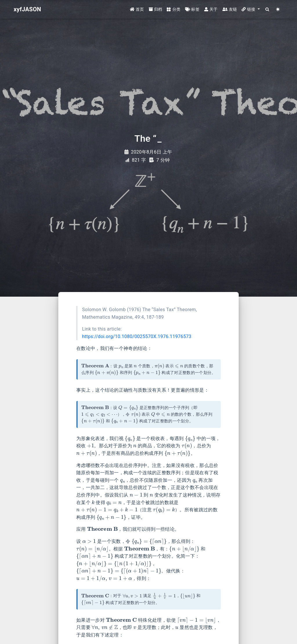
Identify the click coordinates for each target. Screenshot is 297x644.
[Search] (268, 9)
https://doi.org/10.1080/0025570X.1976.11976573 (137, 336)
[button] (251, 9)
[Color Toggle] (278, 9)
